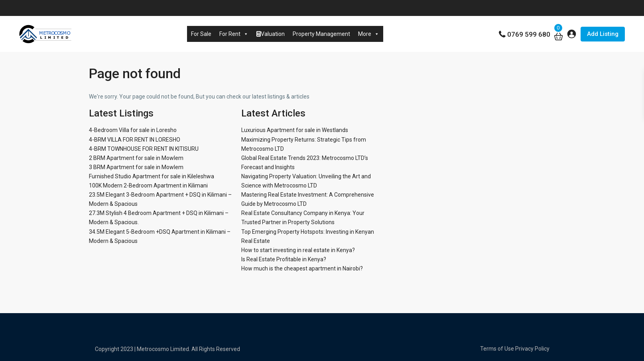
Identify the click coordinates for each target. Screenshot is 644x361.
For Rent (234, 34)
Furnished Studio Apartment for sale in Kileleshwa (152, 176)
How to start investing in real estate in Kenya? (298, 250)
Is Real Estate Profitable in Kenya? (284, 259)
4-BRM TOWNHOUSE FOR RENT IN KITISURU (144, 149)
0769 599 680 (529, 34)
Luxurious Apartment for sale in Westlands (295, 130)
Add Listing (603, 34)
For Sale (201, 34)
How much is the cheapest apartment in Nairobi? (302, 268)
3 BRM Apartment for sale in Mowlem (136, 167)
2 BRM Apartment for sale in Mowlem (136, 158)
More (369, 34)
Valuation (271, 34)
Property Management (321, 34)
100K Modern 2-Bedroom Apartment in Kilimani (148, 185)
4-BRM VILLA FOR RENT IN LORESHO (135, 140)
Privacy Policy (532, 349)
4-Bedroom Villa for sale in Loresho (133, 130)
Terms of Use (497, 349)
